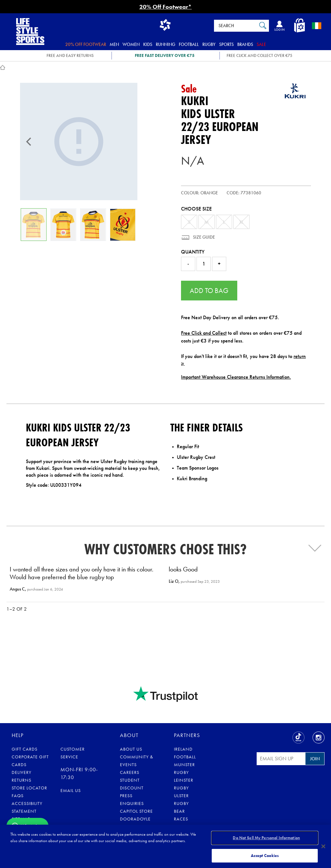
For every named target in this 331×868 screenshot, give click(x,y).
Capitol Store (136, 811)
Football (189, 44)
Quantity (193, 252)
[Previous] (29, 142)
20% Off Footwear (86, 44)
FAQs (18, 796)
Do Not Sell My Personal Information (266, 838)
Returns (21, 780)
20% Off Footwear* (165, 7)
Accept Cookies (265, 855)
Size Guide (203, 237)
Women (131, 44)
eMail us (71, 790)
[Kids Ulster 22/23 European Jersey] (79, 141)
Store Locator (29, 788)
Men (114, 44)
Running (165, 44)
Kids (148, 44)
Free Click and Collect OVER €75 (259, 55)
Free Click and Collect (204, 333)
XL (241, 222)
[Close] (323, 846)
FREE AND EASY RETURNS (70, 55)
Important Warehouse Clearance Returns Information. (236, 377)
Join (315, 759)
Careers (130, 772)
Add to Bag (209, 291)
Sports (226, 44)
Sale (261, 44)
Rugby (209, 44)
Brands (245, 44)
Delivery (21, 772)
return (300, 356)
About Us (131, 749)
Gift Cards (25, 749)
